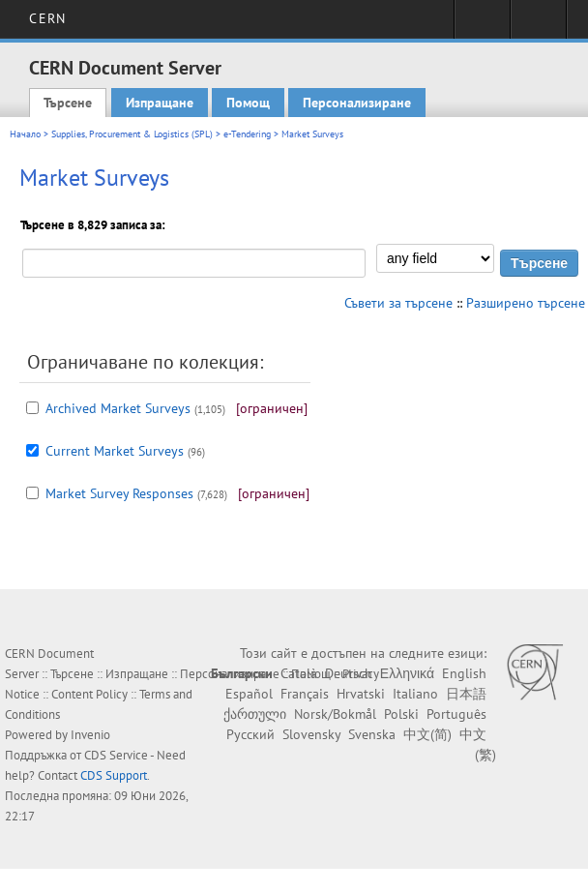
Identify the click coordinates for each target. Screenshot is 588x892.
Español (249, 694)
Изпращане (160, 103)
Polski (401, 714)
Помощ (248, 103)
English (464, 673)
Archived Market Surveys (118, 408)
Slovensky (311, 734)
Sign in (482, 25)
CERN (47, 18)
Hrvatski (361, 694)
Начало (25, 134)
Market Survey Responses (119, 493)
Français (305, 694)
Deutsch (349, 673)
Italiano (415, 694)
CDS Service (116, 755)
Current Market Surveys (115, 451)
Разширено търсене (526, 303)
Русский (250, 734)
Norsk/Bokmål (335, 714)
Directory (538, 25)
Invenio (90, 735)
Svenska (372, 734)
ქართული (255, 714)
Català (299, 673)
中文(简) (427, 734)
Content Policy (89, 694)
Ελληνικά (407, 673)
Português (456, 714)
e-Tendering (247, 134)
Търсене (68, 103)
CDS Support (114, 775)
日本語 (466, 694)
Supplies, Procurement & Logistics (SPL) (132, 134)
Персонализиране (357, 103)
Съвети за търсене (398, 303)
